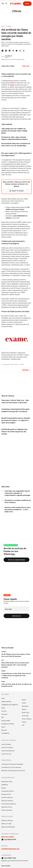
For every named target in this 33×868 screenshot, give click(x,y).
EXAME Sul (5, 785)
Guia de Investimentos (8, 751)
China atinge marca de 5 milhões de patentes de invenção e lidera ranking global (14, 131)
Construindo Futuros (8, 791)
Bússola (4, 788)
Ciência (17, 11)
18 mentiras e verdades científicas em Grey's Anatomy (18, 501)
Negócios (4, 730)
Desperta (7, 595)
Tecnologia (25, 716)
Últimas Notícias (6, 702)
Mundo (24, 700)
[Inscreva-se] (16, 616)
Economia (4, 714)
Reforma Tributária (7, 801)
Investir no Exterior (7, 797)
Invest (3, 727)
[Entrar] (27, 4)
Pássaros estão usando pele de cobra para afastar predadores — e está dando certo (18, 510)
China (12, 85)
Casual (24, 703)
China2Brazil (8, 56)
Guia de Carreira (6, 754)
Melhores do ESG (6, 824)
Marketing (25, 706)
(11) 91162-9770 (10, 839)
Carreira (4, 711)
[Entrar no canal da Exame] (16, 560)
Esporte (24, 709)
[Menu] (3, 4)
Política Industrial (7, 810)
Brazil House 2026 (7, 782)
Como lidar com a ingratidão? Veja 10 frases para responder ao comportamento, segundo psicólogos (17, 493)
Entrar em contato (8, 837)
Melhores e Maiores (7, 821)
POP (23, 725)
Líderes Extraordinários (9, 804)
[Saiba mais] (26, 66)
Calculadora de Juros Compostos (11, 767)
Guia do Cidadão (6, 744)
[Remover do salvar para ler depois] (24, 51)
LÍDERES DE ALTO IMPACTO (10, 705)
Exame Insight (6, 721)
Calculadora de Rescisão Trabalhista (12, 764)
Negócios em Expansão (8, 827)
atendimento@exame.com (10, 849)
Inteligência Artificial (8, 724)
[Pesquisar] (6, 4)
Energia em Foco (6, 794)
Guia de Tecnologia (7, 748)
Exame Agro (26, 713)
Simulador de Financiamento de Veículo (13, 771)
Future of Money (27, 719)
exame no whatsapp (11, 545)
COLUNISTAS (5, 733)
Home (3, 26)
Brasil (3, 708)
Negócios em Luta (7, 807)
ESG (3, 717)
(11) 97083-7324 (10, 858)
